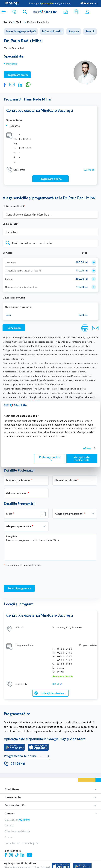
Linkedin (23, 841)
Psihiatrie (12, 64)
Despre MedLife (15, 791)
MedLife (7, 22)
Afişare (87, 448)
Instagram (11, 841)
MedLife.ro (12, 775)
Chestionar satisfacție (17, 817)
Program (74, 31)
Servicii (90, 31)
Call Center (17, 805)
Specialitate (10, 221)
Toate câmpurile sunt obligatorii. (22, 562)
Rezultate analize (77, 12)
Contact (10, 799)
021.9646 (18, 750)
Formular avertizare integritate (22, 829)
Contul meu (87, 12)
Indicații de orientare (52, 679)
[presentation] (28, 573)
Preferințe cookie (49, 458)
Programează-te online (20, 742)
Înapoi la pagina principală (21, 31)
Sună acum (14, 325)
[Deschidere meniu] (4, 11)
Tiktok (17, 841)
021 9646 (89, 167)
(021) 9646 (34, 399)
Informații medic (52, 31)
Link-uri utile (13, 783)
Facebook (6, 841)
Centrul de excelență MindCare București (40, 111)
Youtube (30, 841)
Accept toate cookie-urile (82, 458)
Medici (20, 22)
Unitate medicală (13, 204)
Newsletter (66, 12)
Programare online (97, 12)
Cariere (9, 811)
